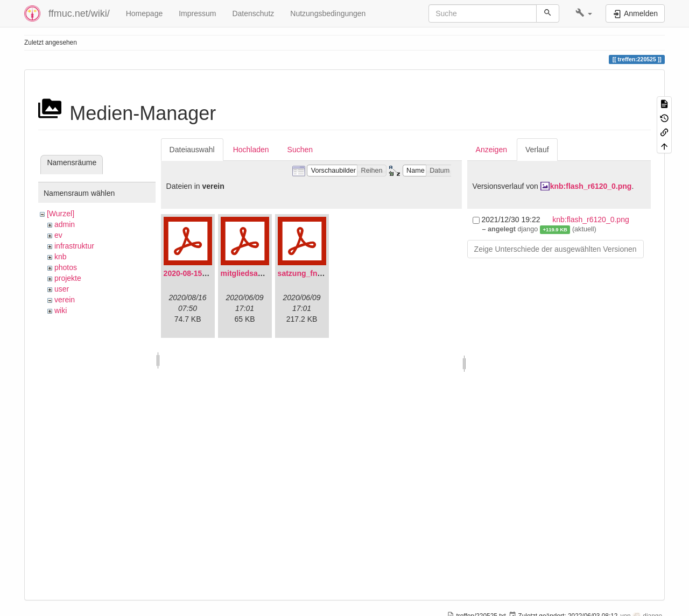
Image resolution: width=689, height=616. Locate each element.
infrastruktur (74, 246)
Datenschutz (253, 13)
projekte (68, 278)
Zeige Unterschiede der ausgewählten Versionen (556, 249)
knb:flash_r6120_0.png (591, 186)
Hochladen (251, 150)
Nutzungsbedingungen (328, 13)
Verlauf (537, 150)
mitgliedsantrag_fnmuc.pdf (269, 273)
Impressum (197, 13)
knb (61, 257)
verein (65, 300)
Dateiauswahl (192, 150)
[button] (584, 13)
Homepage (145, 13)
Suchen (300, 150)
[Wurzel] (61, 214)
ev (58, 235)
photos (66, 267)
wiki (61, 310)
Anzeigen (491, 150)
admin (65, 224)
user (62, 289)
